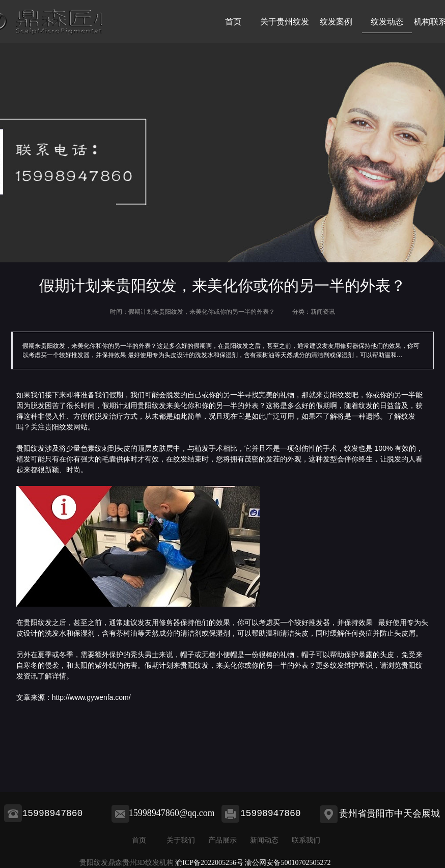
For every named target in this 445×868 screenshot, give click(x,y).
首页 (233, 22)
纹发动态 (387, 22)
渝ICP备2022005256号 (209, 863)
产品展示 (222, 840)
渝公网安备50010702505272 (288, 863)
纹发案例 (336, 22)
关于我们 (181, 840)
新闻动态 (264, 840)
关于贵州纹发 (285, 22)
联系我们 (306, 840)
